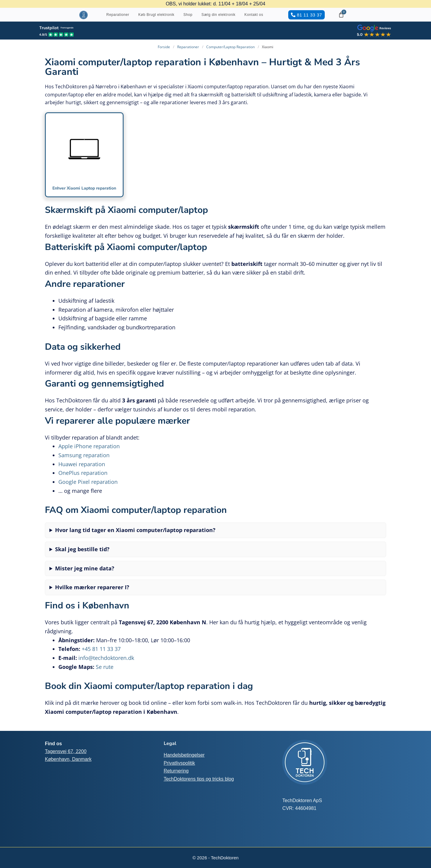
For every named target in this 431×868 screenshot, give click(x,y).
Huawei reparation (82, 469)
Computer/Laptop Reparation (230, 47)
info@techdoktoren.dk (106, 663)
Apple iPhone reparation (89, 452)
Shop (188, 15)
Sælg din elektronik (218, 15)
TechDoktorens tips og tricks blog (199, 779)
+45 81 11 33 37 (101, 654)
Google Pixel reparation (88, 487)
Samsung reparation (84, 460)
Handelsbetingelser (184, 755)
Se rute (105, 672)
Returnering (176, 771)
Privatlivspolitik (179, 763)
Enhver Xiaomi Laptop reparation (84, 190)
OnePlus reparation (83, 478)
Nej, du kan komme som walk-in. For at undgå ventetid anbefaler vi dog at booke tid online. (215, 556)
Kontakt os (254, 15)
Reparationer (118, 15)
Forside (164, 47)
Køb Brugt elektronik (156, 15)
